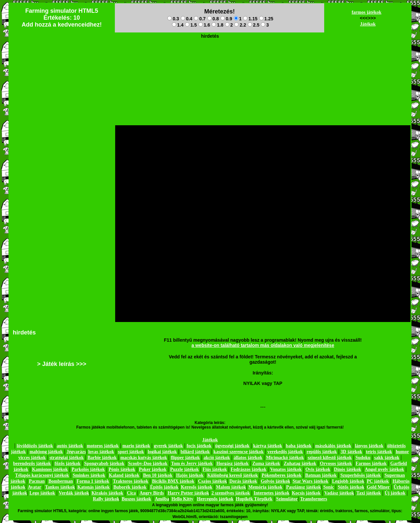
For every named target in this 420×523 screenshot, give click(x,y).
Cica (131, 493)
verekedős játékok (285, 452)
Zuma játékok (266, 463)
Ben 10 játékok (158, 475)
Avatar (35, 487)
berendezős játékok (32, 463)
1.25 (266, 19)
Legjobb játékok (348, 481)
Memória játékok (265, 487)
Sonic (329, 487)
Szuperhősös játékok (360, 475)
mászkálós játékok (333, 446)
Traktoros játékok (131, 481)
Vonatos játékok (286, 469)
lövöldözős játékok (35, 446)
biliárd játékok (195, 452)
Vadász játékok (339, 493)
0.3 (173, 19)
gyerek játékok (168, 446)
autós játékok (70, 446)
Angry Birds (152, 493)
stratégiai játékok (67, 458)
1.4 (178, 25)
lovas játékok (101, 452)
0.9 (226, 19)
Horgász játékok (232, 463)
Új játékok (395, 493)
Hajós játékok (190, 475)
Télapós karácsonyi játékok (42, 475)
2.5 (253, 25)
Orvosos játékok (336, 463)
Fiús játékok (215, 469)
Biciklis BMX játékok (173, 481)
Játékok (368, 24)
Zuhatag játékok (300, 463)
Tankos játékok (60, 487)
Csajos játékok (213, 481)
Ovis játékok (318, 469)
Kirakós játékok (107, 493)
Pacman (37, 481)
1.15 (250, 19)
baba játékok (299, 446)
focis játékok (199, 446)
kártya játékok (268, 446)
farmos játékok (367, 12)
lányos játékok (369, 446)
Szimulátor (287, 499)
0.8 (213, 19)
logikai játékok (162, 452)
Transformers (314, 499)
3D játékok (351, 452)
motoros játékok (103, 446)
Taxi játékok (369, 493)
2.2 (240, 25)
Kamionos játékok (50, 469)
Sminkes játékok (89, 475)
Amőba (162, 499)
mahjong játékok (46, 452)
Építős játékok (164, 487)
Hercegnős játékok (215, 499)
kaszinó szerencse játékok (239, 452)
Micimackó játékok (285, 458)
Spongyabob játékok (104, 463)
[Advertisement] (210, 56)
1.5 (191, 25)
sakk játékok (387, 458)
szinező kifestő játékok (330, 458)
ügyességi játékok (232, 446)
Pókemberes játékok (281, 475)
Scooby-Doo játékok (148, 463)
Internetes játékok (272, 493)
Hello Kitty (183, 499)
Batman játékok (321, 475)
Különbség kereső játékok (232, 475)
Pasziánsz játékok (304, 487)
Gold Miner (378, 487)
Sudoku (363, 458)
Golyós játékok (276, 481)
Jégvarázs (76, 452)
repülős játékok (322, 452)
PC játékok (378, 481)
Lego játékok (42, 493)
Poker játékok (153, 469)
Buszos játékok (136, 499)
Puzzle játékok (185, 469)
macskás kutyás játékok (144, 458)
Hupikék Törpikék (254, 499)
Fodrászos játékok (249, 469)
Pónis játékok (122, 469)
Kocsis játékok (306, 493)
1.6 (204, 25)
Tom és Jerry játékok (192, 463)
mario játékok (136, 446)
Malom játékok (231, 487)
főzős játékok (67, 463)
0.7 (200, 19)
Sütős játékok (351, 487)
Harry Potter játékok (188, 493)
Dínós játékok (348, 469)
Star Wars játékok (311, 481)
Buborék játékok (130, 487)
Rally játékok (106, 499)
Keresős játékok (197, 487)
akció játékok (217, 458)
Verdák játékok (74, 493)
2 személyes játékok (231, 493)
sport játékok (131, 452)
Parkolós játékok (88, 469)
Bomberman (61, 481)
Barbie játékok (102, 458)
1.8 (217, 25)
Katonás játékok (94, 487)
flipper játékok (185, 458)
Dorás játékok (243, 481)
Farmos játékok (371, 463)
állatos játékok (248, 458)
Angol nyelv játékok (385, 469)
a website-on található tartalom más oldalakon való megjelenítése (263, 345)
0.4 (187, 19)
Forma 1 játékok (93, 481)
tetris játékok (379, 452)
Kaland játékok (124, 475)
